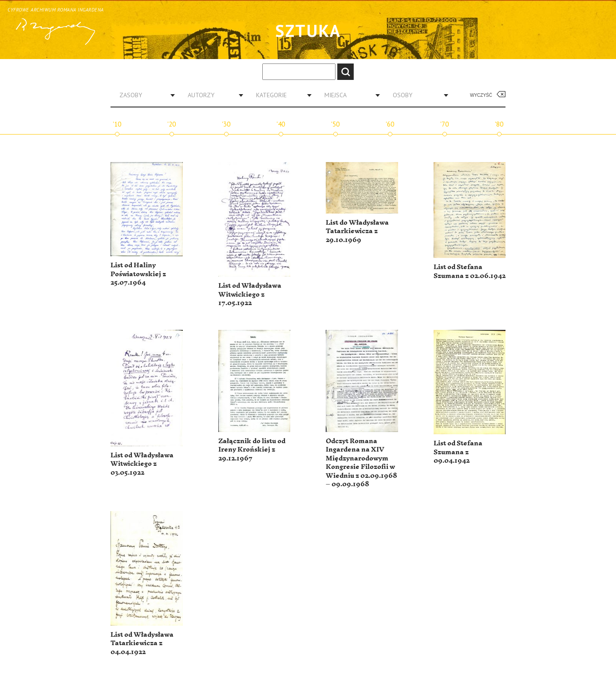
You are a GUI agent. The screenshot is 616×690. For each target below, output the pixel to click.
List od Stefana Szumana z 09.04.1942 (458, 452)
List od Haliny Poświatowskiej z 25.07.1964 (138, 274)
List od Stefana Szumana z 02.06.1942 (470, 272)
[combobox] (144, 95)
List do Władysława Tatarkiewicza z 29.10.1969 (357, 231)
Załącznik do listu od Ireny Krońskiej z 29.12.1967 (252, 450)
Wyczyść (481, 95)
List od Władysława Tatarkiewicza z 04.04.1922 (142, 643)
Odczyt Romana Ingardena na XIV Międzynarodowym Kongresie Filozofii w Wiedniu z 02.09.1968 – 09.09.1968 (361, 463)
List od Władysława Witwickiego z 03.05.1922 (142, 464)
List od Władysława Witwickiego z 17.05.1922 (250, 294)
